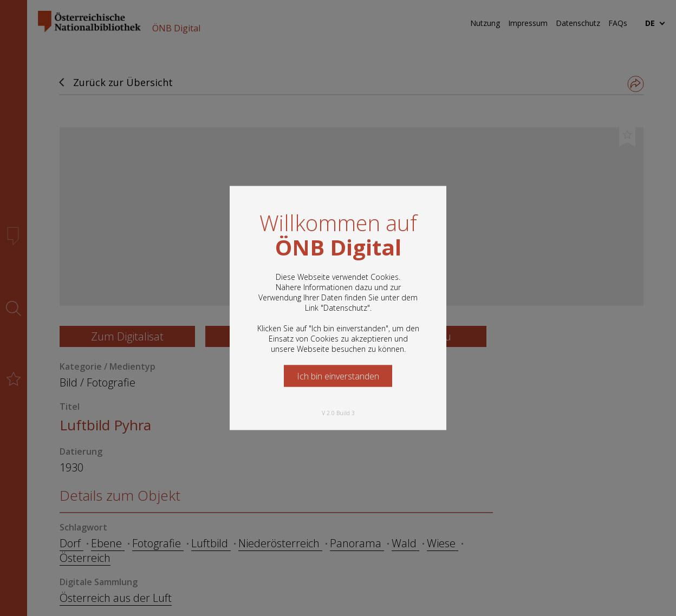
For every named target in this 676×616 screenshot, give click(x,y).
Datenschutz (345, 308)
